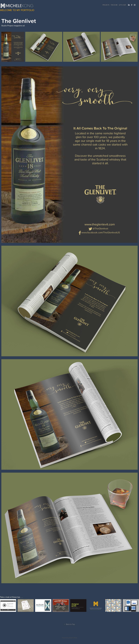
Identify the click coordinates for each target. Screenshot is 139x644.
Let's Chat (122, 5)
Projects (106, 5)
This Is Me (114, 5)
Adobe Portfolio (73, 638)
